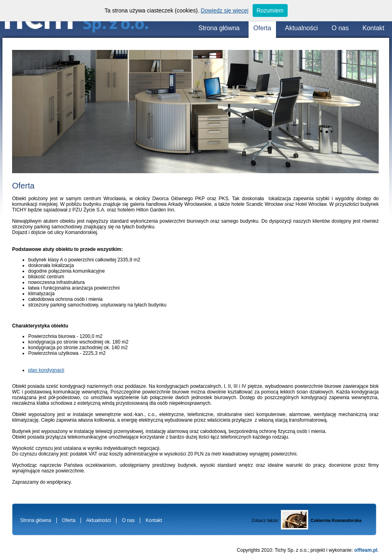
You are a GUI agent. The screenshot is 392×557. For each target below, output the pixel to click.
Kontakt (373, 28)
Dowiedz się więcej (224, 10)
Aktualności (301, 28)
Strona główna (219, 28)
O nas (340, 28)
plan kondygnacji (46, 370)
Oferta (262, 28)
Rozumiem (270, 10)
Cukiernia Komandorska (336, 520)
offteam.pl (366, 550)
